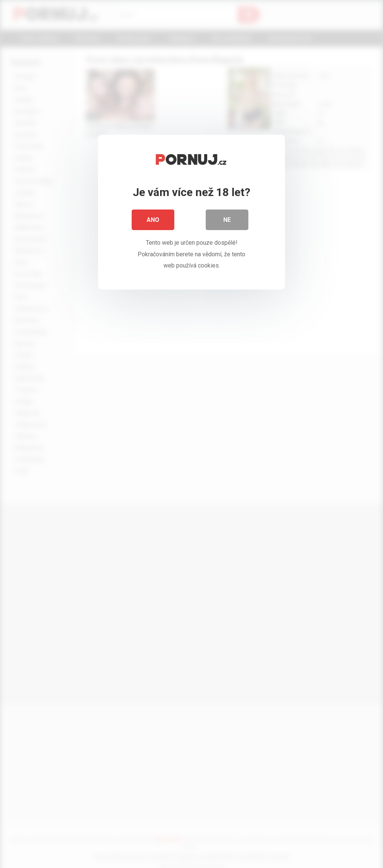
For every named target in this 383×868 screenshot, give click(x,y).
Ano (153, 221)
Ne (227, 221)
